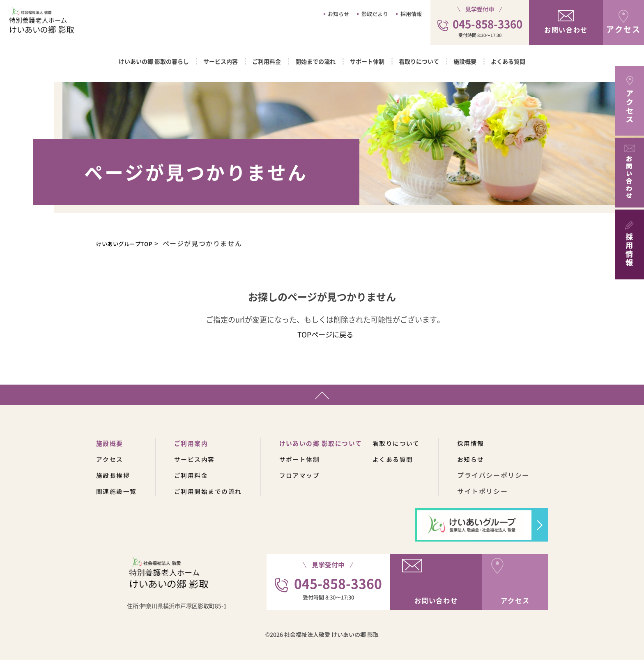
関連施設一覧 (118, 495)
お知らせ (338, 14)
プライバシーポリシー (510, 479)
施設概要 (465, 61)
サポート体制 (367, 61)
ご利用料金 (267, 61)
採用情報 (411, 14)
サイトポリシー (499, 495)
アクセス (110, 463)
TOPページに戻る (325, 334)
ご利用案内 (195, 447)
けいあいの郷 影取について (331, 447)
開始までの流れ (315, 61)
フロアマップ (308, 479)
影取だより (375, 14)
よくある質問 (508, 61)
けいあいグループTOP (133, 243)
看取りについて (419, 61)
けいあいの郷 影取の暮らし (154, 61)
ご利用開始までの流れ (213, 495)
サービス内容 (221, 61)
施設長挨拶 (114, 479)
